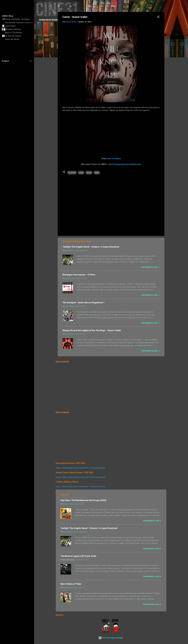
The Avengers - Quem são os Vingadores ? (83, 302)
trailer (97, 173)
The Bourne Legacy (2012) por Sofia (78, 556)
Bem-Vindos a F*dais (71, 584)
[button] (158, 17)
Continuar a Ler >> (150, 267)
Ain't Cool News (114, 159)
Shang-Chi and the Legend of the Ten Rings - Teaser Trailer (92, 330)
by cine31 (72, 173)
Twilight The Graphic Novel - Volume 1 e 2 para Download (91, 247)
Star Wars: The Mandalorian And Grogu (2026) (83, 500)
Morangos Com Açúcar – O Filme (79, 275)
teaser (89, 173)
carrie (81, 173)
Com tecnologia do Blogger (111, 638)
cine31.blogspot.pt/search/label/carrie (124, 164)
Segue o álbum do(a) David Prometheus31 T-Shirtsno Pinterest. (81, 468)
